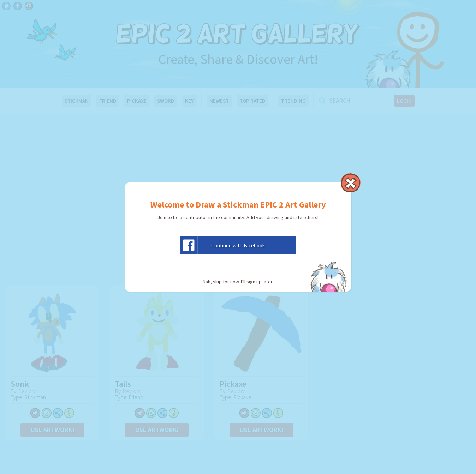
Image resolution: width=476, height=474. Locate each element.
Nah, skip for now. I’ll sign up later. (238, 282)
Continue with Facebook (222, 245)
